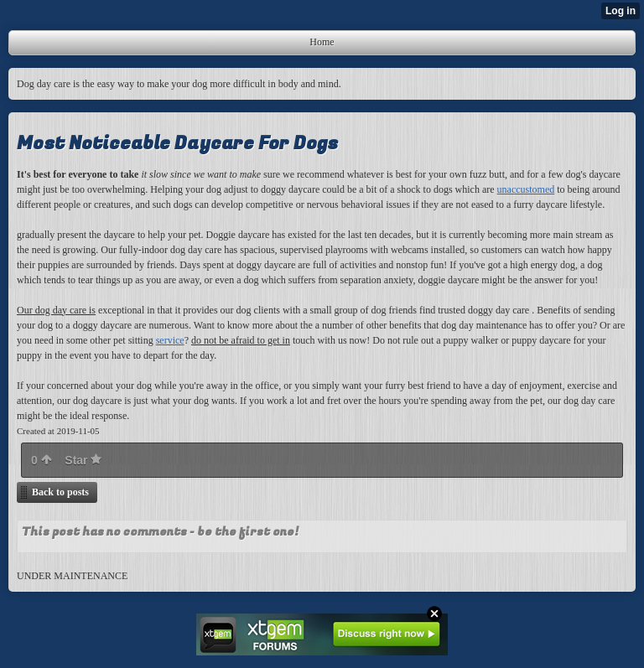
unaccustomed (526, 189)
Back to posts (60, 492)
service (170, 340)
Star (83, 460)
